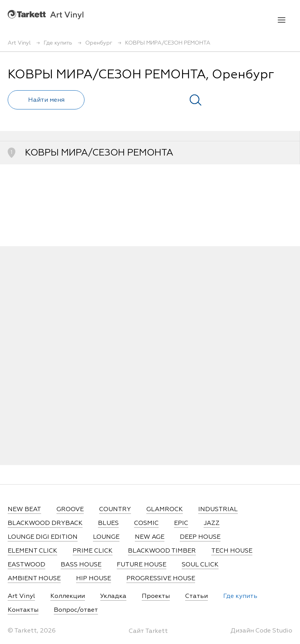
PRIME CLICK (93, 551)
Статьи (196, 596)
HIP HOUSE (94, 579)
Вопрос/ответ (76, 610)
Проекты (156, 596)
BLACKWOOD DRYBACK (45, 523)
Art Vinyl (46, 14)
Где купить (240, 596)
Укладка (113, 596)
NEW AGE (150, 537)
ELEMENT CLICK (32, 551)
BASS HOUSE (81, 565)
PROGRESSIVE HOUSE (161, 579)
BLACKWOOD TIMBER (162, 551)
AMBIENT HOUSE (34, 579)
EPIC (181, 523)
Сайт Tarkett (148, 631)
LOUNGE (106, 537)
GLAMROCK (165, 510)
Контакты (23, 610)
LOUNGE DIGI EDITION (43, 537)
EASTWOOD (27, 565)
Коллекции (68, 596)
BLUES (108, 523)
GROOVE (70, 510)
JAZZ (212, 523)
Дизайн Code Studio (261, 631)
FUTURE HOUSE (142, 565)
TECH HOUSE (232, 551)
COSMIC (146, 523)
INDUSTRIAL (218, 510)
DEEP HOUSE (200, 537)
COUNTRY (115, 510)
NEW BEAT (24, 510)
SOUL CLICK (200, 565)
